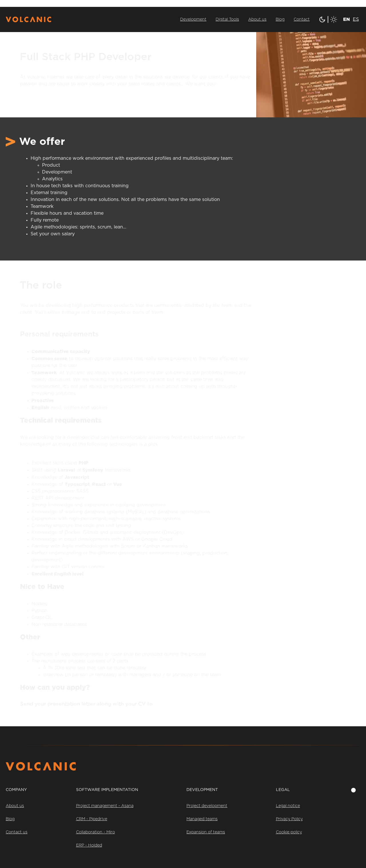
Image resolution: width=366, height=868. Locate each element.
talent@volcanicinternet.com (191, 704)
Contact (302, 19)
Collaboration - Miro (96, 832)
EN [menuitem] (347, 19)
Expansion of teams (206, 832)
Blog (280, 19)
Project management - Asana (105, 806)
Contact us (17, 832)
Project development (207, 806)
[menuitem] (347, 19)
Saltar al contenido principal (31, 3)
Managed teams (202, 819)
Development (193, 19)
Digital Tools (227, 19)
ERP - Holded (89, 845)
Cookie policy (289, 832)
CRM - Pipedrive (92, 819)
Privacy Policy (289, 819)
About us (257, 19)
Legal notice (288, 806)
